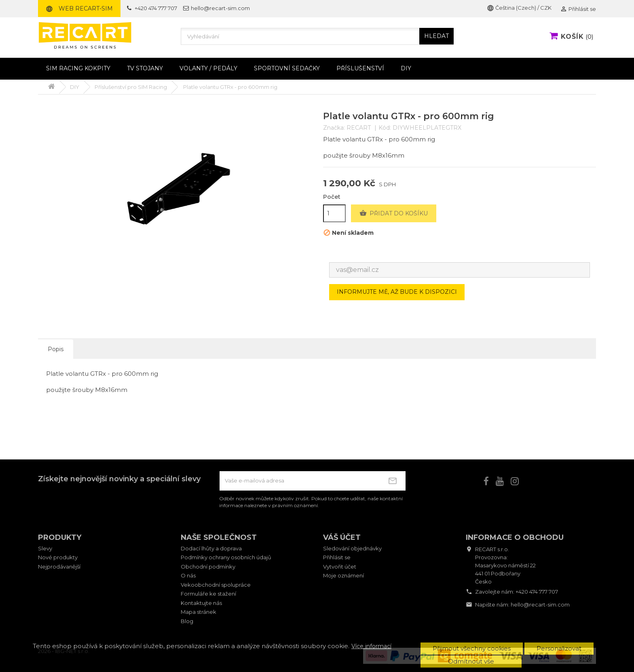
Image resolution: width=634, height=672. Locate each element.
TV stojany (145, 68)
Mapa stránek (199, 612)
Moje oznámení (343, 575)
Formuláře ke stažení (208, 594)
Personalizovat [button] (559, 648)
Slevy (45, 548)
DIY (406, 68)
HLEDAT (436, 36)
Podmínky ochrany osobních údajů (226, 557)
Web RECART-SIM (79, 8)
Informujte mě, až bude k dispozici (397, 292)
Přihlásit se (337, 557)
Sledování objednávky (352, 548)
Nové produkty (58, 557)
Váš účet (342, 537)
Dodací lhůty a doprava (211, 548)
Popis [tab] (56, 349)
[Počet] (334, 213)
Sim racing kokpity (78, 68)
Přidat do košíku (394, 213)
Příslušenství (360, 68)
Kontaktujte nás (201, 603)
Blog (187, 621)
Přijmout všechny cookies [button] (472, 648)
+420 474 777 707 (537, 592)
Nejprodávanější (59, 567)
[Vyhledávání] (317, 36)
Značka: (334, 128)
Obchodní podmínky (208, 567)
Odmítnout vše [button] (471, 661)
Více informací (371, 646)
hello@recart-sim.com (540, 605)
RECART (359, 128)
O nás (188, 575)
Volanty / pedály (208, 68)
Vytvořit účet (340, 567)
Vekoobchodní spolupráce (216, 585)
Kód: (385, 128)
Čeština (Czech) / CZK (519, 8)
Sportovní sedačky (287, 68)
